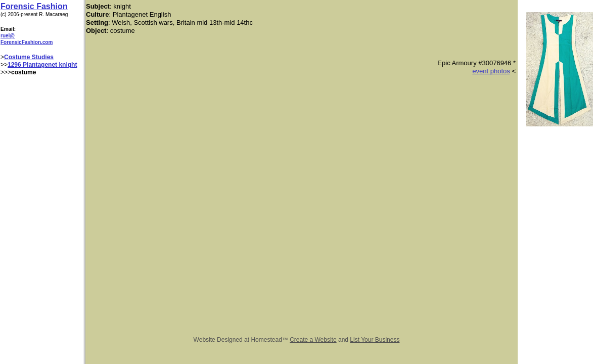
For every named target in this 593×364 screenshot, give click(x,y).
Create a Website (313, 340)
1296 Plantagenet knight (42, 65)
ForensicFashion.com (27, 42)
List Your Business (375, 340)
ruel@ (8, 36)
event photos (491, 71)
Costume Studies (29, 57)
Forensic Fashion (34, 6)
